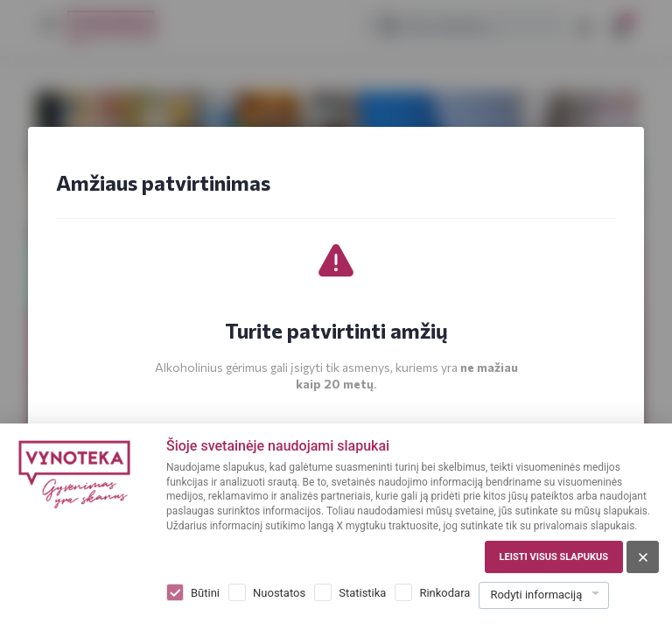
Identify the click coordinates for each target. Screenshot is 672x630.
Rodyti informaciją (536, 595)
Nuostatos (279, 593)
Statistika (362, 593)
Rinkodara (444, 593)
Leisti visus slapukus (554, 557)
